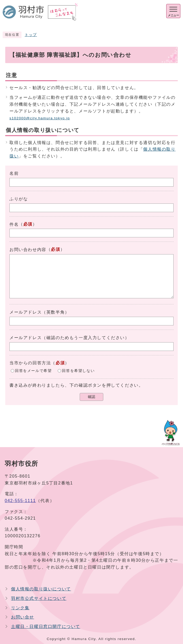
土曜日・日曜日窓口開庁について (46, 627)
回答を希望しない (78, 371)
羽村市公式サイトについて (39, 598)
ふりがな (19, 199)
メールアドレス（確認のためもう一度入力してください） (69, 338)
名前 (14, 173)
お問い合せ (23, 617)
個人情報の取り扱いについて (41, 589)
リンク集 (20, 608)
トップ (31, 35)
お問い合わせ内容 (28, 250)
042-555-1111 (20, 501)
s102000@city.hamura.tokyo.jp (40, 118)
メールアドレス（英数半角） (39, 312)
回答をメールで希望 (33, 371)
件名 (14, 224)
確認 (91, 397)
